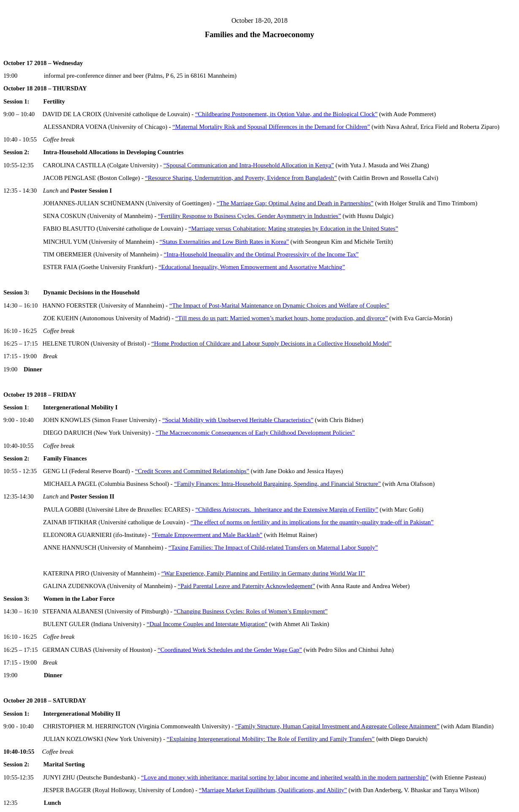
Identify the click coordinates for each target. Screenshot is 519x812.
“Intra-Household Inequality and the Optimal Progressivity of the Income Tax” (261, 254)
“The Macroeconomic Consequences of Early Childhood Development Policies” (255, 433)
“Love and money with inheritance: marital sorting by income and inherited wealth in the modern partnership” (285, 777)
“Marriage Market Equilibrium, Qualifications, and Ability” (273, 790)
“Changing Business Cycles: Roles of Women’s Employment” (251, 611)
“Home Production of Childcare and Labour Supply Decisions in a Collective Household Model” (271, 343)
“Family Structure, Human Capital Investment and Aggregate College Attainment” (337, 726)
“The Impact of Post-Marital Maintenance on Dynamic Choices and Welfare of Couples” (279, 305)
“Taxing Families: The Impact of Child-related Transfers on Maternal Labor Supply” (273, 548)
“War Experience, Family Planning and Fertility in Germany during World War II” (263, 573)
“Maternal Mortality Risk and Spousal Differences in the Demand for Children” (271, 127)
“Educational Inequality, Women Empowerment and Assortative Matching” (252, 267)
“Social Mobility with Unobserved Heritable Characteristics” (238, 420)
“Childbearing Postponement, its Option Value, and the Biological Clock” (286, 114)
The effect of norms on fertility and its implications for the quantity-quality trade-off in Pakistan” (313, 522)
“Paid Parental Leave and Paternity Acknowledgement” (246, 586)
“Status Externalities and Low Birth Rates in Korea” (224, 242)
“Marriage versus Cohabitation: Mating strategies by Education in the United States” (293, 229)
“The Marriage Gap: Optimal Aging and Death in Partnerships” (295, 203)
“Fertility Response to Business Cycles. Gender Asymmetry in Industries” (250, 216)
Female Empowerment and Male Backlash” (209, 535)
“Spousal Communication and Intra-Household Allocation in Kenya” (249, 165)
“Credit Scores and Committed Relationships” (192, 471)
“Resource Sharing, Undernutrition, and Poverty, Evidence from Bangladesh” (241, 178)
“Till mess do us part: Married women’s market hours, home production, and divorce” (281, 318)
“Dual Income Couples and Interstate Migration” (207, 624)
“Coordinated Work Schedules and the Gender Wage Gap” (230, 650)
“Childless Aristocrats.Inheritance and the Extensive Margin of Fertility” (287, 510)
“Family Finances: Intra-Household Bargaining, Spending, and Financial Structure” (277, 484)
